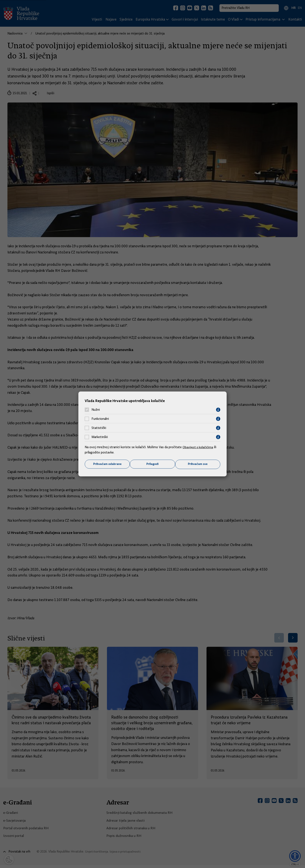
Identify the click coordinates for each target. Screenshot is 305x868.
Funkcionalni (100, 419)
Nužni (96, 410)
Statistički (99, 428)
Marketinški (100, 437)
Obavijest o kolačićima (198, 447)
